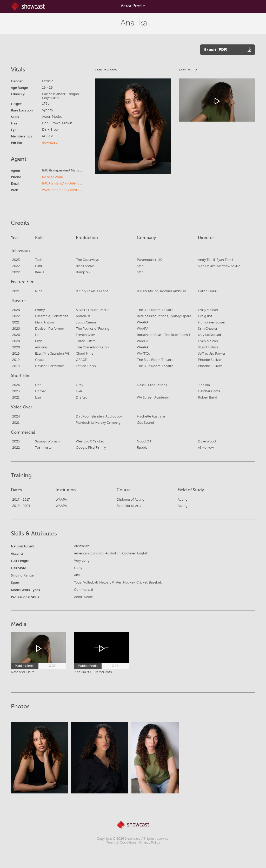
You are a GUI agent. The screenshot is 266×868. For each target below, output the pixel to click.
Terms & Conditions (121, 843)
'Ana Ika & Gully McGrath (93, 672)
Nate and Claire (23, 672)
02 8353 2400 (53, 177)
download (50, 143)
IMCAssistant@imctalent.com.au (67, 183)
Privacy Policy (150, 843)
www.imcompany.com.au (62, 190)
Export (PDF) (216, 49)
